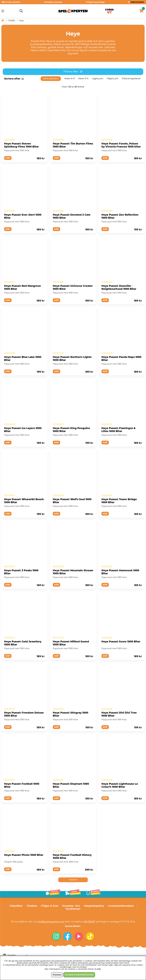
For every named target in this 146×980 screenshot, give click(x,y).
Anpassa (57, 975)
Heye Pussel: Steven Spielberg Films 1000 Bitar (21, 145)
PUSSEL (12, 21)
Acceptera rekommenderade (79, 975)
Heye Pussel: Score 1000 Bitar (121, 642)
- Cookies (31, 906)
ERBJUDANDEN (137, 2)
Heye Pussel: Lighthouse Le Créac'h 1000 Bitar (120, 785)
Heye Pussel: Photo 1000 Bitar (24, 855)
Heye (21, 21)
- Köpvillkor (16, 906)
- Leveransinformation (120, 906)
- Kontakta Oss (71, 906)
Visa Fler (73, 880)
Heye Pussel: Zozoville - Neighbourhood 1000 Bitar (119, 287)
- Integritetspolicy (93, 906)
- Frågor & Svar (49, 906)
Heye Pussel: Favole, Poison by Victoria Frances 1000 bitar (121, 145)
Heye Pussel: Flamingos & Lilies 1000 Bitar (119, 430)
